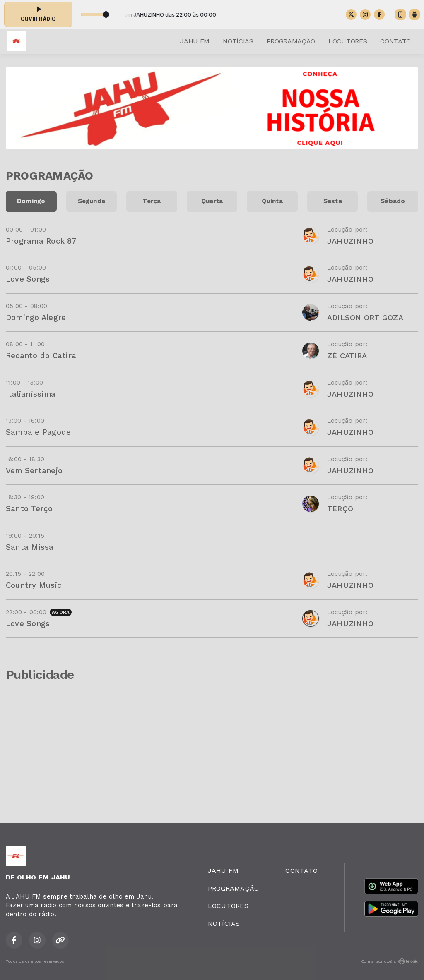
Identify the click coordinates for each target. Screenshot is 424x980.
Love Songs (28, 279)
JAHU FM (195, 41)
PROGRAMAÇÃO (291, 41)
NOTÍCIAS (238, 41)
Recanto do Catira (41, 356)
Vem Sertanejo (34, 471)
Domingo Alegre (36, 317)
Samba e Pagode (38, 432)
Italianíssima (31, 394)
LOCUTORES (348, 41)
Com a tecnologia (390, 961)
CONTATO (395, 41)
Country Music (34, 585)
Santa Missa (30, 547)
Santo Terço (29, 509)
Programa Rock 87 (41, 241)
